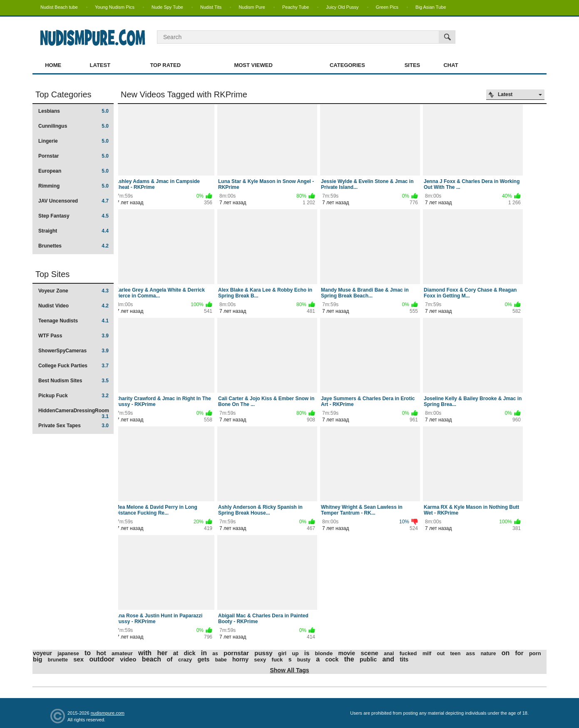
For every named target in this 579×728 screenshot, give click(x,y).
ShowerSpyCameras (73, 351)
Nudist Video (73, 306)
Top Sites (52, 274)
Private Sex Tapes (73, 426)
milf (427, 654)
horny (240, 659)
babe (221, 660)
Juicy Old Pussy (342, 7)
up (296, 653)
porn (535, 653)
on (506, 653)
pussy (263, 653)
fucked (408, 653)
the (349, 659)
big (38, 659)
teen (456, 654)
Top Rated (165, 65)
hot (101, 653)
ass (471, 653)
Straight (73, 231)
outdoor (102, 659)
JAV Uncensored (73, 201)
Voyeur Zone (73, 291)
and (388, 659)
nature (488, 654)
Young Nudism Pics (115, 7)
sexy (260, 660)
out (441, 654)
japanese (68, 654)
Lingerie (73, 141)
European (73, 171)
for (519, 653)
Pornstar (73, 156)
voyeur (42, 653)
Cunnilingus (73, 126)
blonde (324, 653)
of (169, 659)
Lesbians (73, 111)
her (162, 653)
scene (369, 653)
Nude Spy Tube (167, 7)
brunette (58, 660)
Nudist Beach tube (59, 7)
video (128, 659)
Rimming (73, 186)
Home (53, 65)
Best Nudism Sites (73, 381)
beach (152, 659)
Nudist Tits (211, 7)
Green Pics (387, 7)
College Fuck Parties (73, 366)
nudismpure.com (108, 713)
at (176, 653)
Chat (451, 65)
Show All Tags (289, 670)
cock (332, 659)
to (88, 653)
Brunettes (73, 246)
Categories (347, 65)
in (204, 653)
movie (347, 653)
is (307, 653)
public (368, 659)
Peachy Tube (296, 7)
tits (404, 659)
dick (189, 653)
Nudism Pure (252, 7)
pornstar (236, 653)
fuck (277, 660)
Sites (413, 65)
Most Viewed (253, 65)
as (215, 654)
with (145, 653)
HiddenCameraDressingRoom (74, 413)
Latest (100, 65)
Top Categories (63, 94)
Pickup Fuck (73, 396)
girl (282, 653)
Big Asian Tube (431, 7)
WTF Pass (73, 336)
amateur (122, 653)
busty (304, 660)
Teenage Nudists (73, 321)
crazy (185, 660)
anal (389, 654)
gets (204, 659)
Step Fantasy (73, 216)
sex (78, 659)
